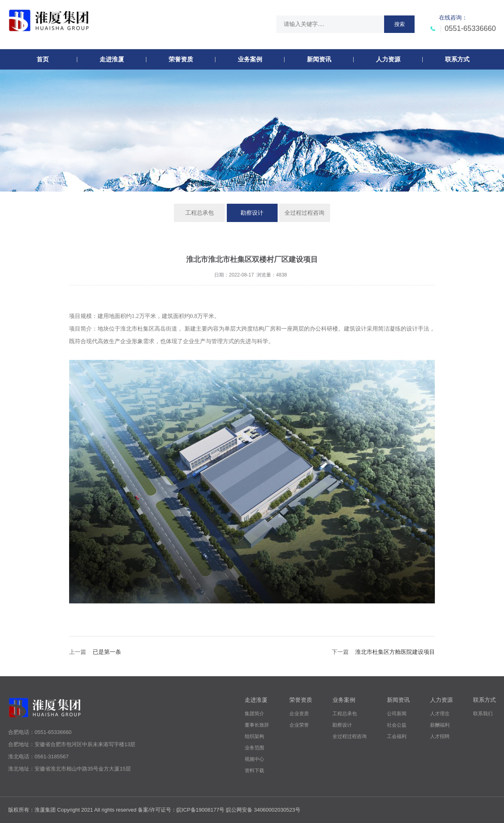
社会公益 (397, 725)
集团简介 (254, 714)
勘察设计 (252, 213)
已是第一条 (107, 652)
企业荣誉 (299, 725)
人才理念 (440, 714)
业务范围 (254, 748)
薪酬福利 (440, 725)
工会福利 (397, 736)
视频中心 (254, 759)
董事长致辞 (257, 725)
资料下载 (254, 771)
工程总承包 (200, 213)
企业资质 (299, 714)
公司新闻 (397, 714)
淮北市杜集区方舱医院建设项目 (395, 652)
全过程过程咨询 (304, 213)
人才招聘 (440, 736)
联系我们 (483, 714)
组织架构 (254, 736)
